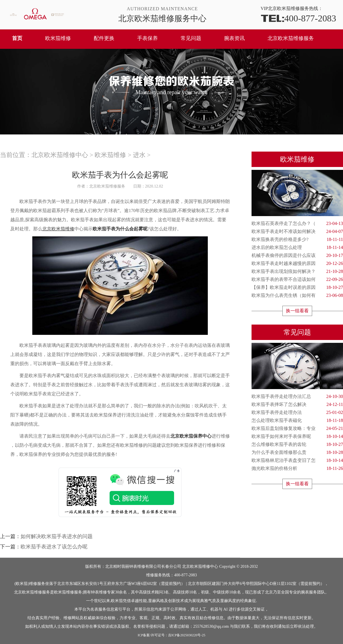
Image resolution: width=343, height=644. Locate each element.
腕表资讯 (234, 38)
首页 (17, 38)
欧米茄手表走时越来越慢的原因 (297, 263)
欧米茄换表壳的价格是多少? (297, 240)
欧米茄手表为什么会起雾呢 (120, 229)
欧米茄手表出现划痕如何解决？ (297, 271)
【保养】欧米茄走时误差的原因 (297, 287)
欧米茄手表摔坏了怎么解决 (297, 404)
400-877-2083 (298, 18)
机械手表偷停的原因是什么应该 (297, 255)
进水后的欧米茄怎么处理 (297, 247)
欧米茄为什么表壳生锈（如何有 (297, 295)
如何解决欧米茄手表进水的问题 (57, 536)
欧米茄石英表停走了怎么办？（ (297, 224)
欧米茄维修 (58, 38)
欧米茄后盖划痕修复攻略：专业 (297, 428)
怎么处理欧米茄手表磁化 (297, 420)
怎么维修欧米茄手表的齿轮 (297, 444)
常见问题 (191, 38)
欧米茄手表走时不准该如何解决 (297, 232)
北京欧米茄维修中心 (60, 155)
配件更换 (104, 38)
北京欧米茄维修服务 (291, 38)
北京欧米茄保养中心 (191, 436)
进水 (139, 155)
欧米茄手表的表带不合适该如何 (297, 279)
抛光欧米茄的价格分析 (297, 468)
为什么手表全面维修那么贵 (297, 452)
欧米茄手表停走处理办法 (297, 412)
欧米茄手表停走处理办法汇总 (297, 397)
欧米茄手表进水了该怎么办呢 (54, 547)
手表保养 (147, 38)
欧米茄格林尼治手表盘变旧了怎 (297, 460)
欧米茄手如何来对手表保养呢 (297, 436)
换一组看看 (297, 311)
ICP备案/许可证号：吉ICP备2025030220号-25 (172, 635)
